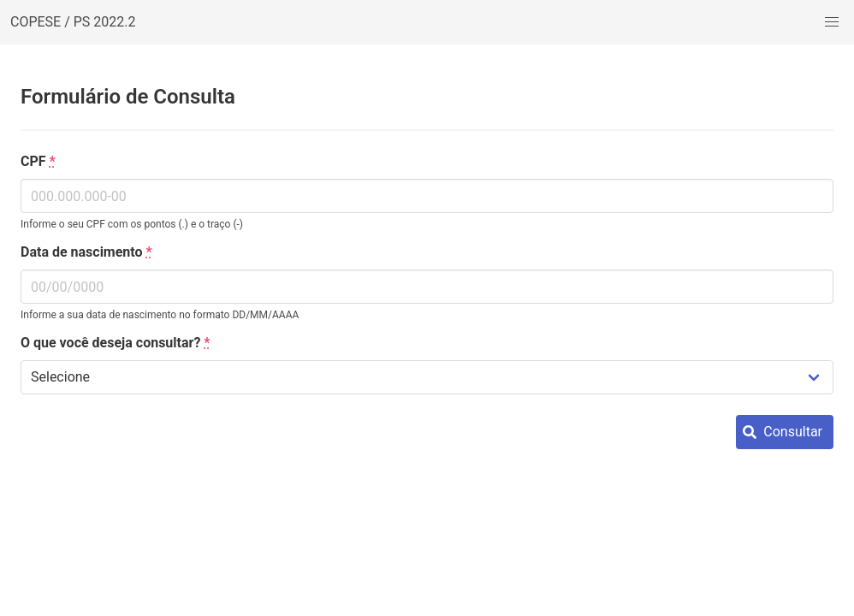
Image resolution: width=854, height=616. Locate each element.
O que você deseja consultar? (116, 343)
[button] (832, 22)
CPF (38, 161)
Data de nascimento (86, 252)
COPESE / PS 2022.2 (73, 22)
